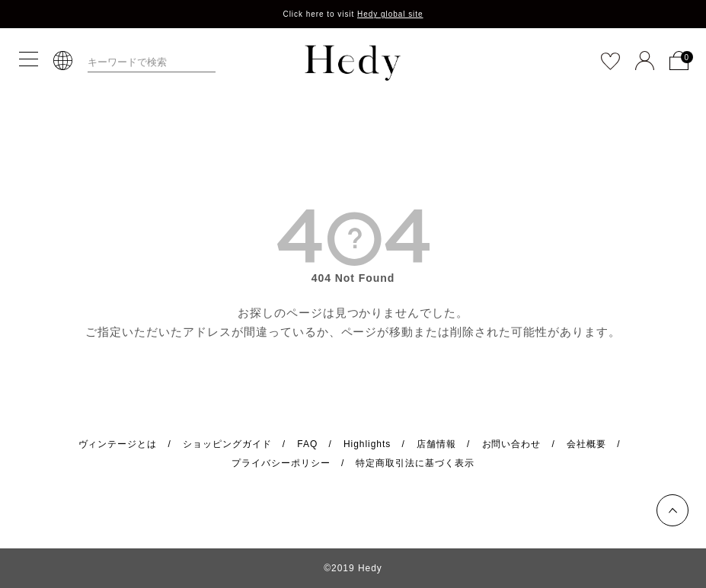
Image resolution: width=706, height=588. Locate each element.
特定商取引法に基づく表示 (415, 463)
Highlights (367, 444)
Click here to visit (353, 14)
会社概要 (586, 444)
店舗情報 (436, 444)
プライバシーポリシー (281, 463)
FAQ (307, 444)
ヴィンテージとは (118, 444)
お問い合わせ (512, 444)
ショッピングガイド (227, 444)
